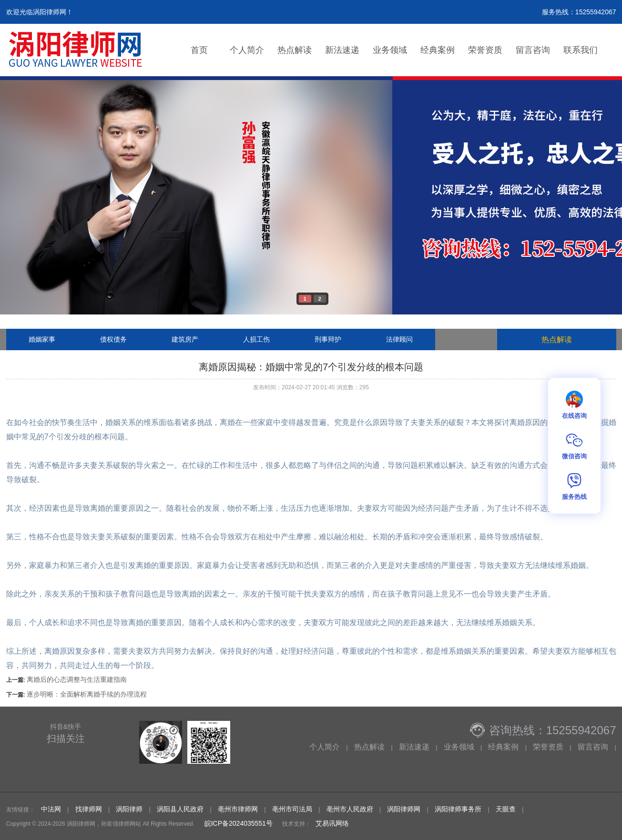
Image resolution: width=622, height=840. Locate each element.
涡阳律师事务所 (458, 809)
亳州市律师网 (238, 809)
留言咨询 (533, 50)
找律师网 (89, 809)
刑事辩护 (328, 339)
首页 (199, 50)
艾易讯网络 (332, 823)
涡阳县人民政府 (180, 809)
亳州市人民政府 (350, 809)
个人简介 (247, 50)
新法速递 (342, 50)
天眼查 (506, 809)
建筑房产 (185, 339)
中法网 (51, 809)
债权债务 (113, 339)
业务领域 (390, 50)
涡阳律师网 (404, 809)
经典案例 (438, 50)
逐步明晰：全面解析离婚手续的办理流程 (87, 694)
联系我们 (581, 50)
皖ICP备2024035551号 (238, 823)
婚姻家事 (42, 339)
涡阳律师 (129, 809)
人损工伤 (256, 339)
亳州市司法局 (292, 809)
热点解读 (295, 50)
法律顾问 (399, 339)
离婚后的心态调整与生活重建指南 (77, 679)
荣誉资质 (485, 50)
